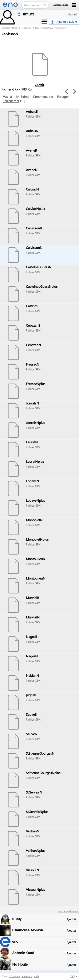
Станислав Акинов (27, 930)
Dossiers (16, 28)
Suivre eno (27, 976)
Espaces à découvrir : (68, 911)
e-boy (17, 918)
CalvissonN (61, 28)
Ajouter (71, 919)
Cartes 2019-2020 (31, 28)
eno (15, 941)
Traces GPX (47, 28)
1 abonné (71, 14)
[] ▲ (74, 976)
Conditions (14, 976)
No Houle (20, 964)
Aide (36, 976)
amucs (7, 28)
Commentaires (43, 97)
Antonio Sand (23, 953)
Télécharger (11, 101)
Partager (63, 97)
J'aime (22, 97)
